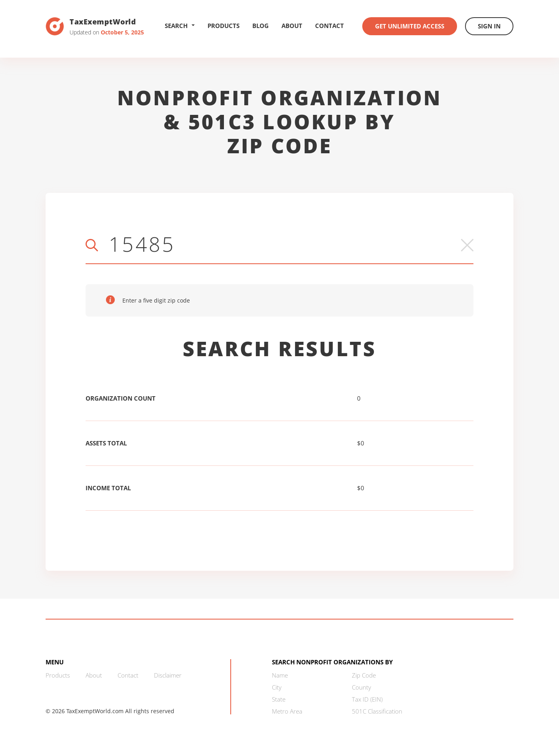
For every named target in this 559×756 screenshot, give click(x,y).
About (292, 26)
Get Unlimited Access (410, 26)
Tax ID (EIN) (367, 699)
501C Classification (377, 711)
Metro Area (287, 711)
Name (280, 675)
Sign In (489, 26)
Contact (329, 26)
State (279, 699)
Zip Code (364, 675)
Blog (261, 26)
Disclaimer (168, 675)
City (277, 687)
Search (180, 26)
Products (224, 26)
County (361, 687)
